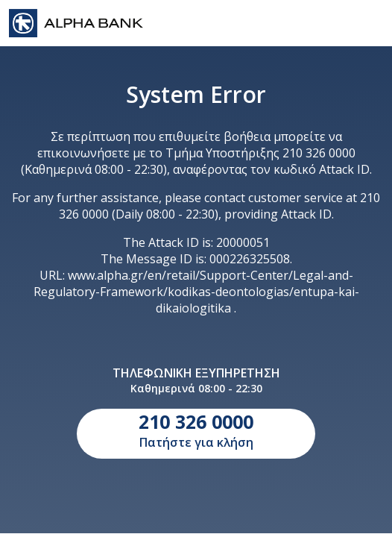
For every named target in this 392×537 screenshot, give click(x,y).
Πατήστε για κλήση (196, 430)
